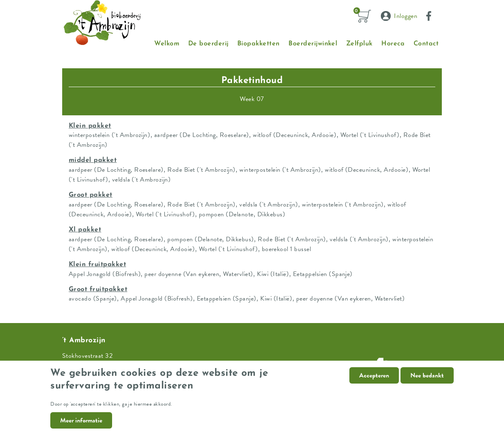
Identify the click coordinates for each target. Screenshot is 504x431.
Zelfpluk (359, 44)
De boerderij (208, 44)
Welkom (167, 44)
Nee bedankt (427, 381)
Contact (426, 44)
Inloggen (406, 16)
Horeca (393, 44)
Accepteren (374, 381)
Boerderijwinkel (313, 44)
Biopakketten (259, 44)
